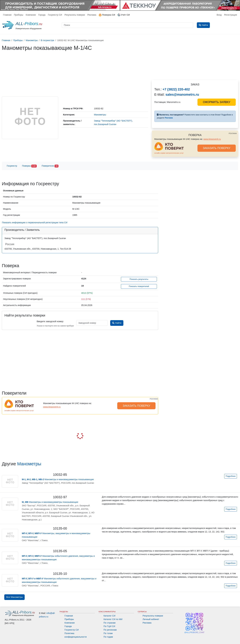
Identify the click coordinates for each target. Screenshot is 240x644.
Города (42, 15)
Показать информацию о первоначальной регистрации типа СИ (35, 223)
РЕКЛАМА (233, 133)
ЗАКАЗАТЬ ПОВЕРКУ (217, 148)
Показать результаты (139, 279)
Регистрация (231, 15)
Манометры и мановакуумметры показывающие (58, 479)
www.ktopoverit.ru (212, 139)
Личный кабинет (151, 619)
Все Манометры (14, 597)
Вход (219, 15)
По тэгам (108, 633)
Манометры (29, 464)
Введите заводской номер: (50, 321)
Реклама (92, 15)
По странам (109, 623)
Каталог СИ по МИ (113, 619)
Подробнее (231, 476)
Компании (31, 15)
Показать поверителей (139, 286)
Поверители (50, 166)
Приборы (19, 15)
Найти (117, 323)
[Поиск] (127, 25)
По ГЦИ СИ (109, 626)
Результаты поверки (75, 15)
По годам (108, 637)
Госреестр (12, 166)
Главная (7, 15)
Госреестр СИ (55, 15)
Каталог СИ (109, 616)
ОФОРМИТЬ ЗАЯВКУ (217, 102)
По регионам (110, 630)
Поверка (29, 166)
